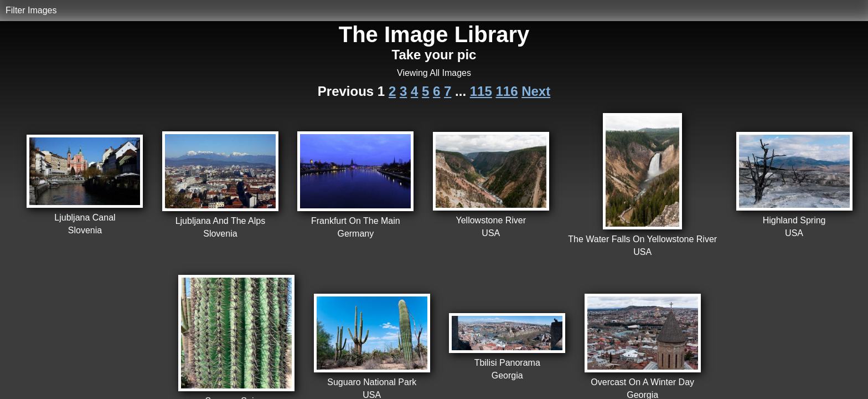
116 (507, 91)
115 (481, 91)
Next (536, 91)
